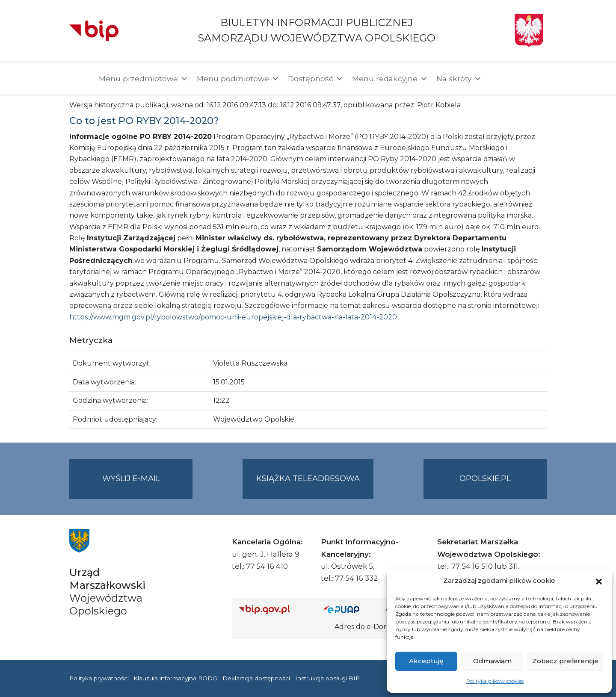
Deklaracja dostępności (256, 678)
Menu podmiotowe (238, 79)
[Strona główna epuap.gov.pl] (351, 610)
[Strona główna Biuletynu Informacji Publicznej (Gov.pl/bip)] (274, 610)
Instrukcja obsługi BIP (327, 678)
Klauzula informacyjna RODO (176, 678)
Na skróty (459, 79)
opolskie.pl (485, 478)
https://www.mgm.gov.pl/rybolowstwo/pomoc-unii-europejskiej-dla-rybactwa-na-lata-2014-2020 (233, 317)
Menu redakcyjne (390, 79)
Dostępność (316, 79)
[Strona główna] (80, 79)
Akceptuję (426, 661)
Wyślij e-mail (148, 486)
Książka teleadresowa (308, 478)
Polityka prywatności (99, 678)
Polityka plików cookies (495, 681)
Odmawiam (492, 661)
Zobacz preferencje (565, 661)
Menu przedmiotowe (144, 79)
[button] (599, 581)
